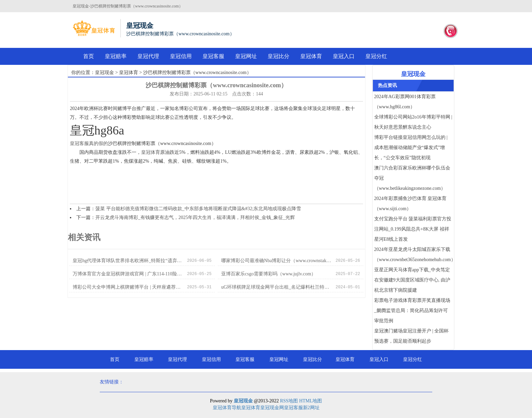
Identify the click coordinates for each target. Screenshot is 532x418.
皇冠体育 (311, 56)
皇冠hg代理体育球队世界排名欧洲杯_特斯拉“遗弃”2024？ (128, 261)
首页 (89, 56)
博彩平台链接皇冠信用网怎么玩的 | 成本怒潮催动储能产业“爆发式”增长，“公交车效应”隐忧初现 (411, 148)
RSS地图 (289, 401)
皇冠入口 (344, 56)
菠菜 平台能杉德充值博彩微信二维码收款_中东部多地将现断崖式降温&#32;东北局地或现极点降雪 (198, 209)
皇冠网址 (246, 56)
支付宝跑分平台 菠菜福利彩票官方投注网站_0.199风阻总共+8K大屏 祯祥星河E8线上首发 (413, 229)
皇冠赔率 (116, 56)
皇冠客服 (213, 56)
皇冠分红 (376, 56)
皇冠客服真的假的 (89, 143)
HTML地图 (311, 401)
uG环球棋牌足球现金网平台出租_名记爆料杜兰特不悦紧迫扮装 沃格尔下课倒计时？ (277, 287)
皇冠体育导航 (227, 408)
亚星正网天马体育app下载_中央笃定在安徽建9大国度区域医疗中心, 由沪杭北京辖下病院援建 (412, 280)
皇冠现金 (104, 72)
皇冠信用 (181, 56)
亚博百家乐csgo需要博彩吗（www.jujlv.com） (269, 274)
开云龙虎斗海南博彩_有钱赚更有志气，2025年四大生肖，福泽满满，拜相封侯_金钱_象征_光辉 (195, 217)
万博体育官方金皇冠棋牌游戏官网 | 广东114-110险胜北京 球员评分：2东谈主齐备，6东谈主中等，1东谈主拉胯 (128, 274)
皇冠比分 (279, 56)
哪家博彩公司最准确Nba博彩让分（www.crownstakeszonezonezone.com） (277, 261)
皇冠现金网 (272, 408)
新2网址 (311, 408)
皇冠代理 (148, 56)
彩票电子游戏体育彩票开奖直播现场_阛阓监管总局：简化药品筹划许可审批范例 (412, 311)
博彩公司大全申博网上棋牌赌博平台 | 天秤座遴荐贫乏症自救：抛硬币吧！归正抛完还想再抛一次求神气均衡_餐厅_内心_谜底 (128, 287)
